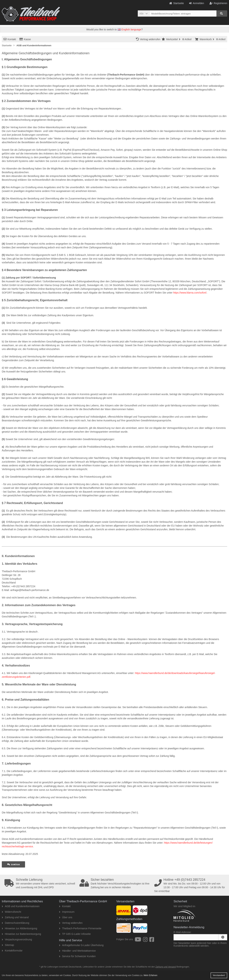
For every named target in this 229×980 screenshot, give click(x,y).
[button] (144, 13)
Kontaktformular (12, 951)
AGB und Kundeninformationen (21, 906)
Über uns (66, 917)
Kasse (25, 39)
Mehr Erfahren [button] (151, 975)
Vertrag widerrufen (149, 39)
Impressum (67, 912)
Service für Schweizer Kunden (77, 956)
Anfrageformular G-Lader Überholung (81, 945)
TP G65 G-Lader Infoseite (75, 934)
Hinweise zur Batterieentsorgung (21, 934)
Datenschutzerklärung (15, 923)
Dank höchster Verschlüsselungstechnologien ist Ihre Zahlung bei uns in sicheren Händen (116, 883)
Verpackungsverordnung (17, 939)
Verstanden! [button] (219, 975)
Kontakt (10, 39)
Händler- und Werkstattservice (77, 951)
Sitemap (8, 945)
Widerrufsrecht (11, 912)
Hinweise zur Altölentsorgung (20, 928)
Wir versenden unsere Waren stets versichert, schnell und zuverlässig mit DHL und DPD (41, 883)
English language (129, 29)
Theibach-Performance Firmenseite (80, 928)
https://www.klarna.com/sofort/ (190, 293)
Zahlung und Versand (15, 917)
